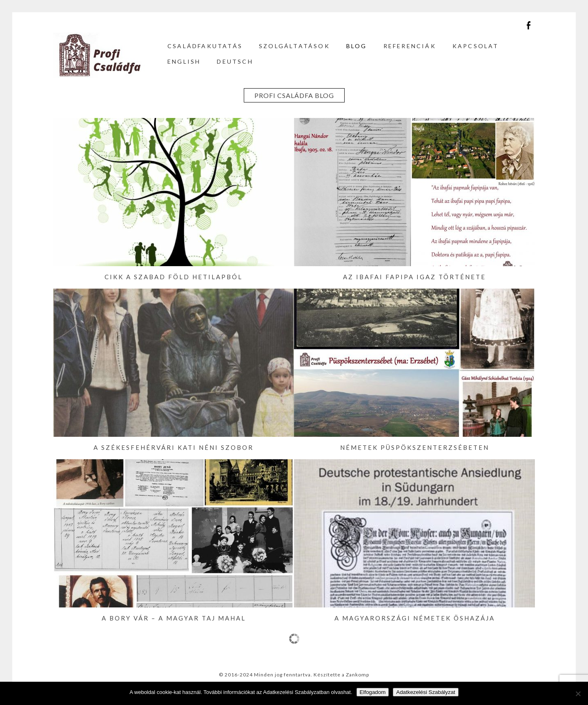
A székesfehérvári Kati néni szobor (174, 447)
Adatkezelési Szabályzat (425, 692)
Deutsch (235, 61)
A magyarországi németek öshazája (415, 618)
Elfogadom (373, 692)
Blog (357, 46)
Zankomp (357, 675)
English (184, 61)
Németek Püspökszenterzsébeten (415, 447)
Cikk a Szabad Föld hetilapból (174, 277)
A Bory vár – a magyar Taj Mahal (174, 618)
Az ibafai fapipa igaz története (414, 277)
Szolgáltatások (294, 46)
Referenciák (410, 46)
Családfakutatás (205, 46)
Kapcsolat (476, 46)
